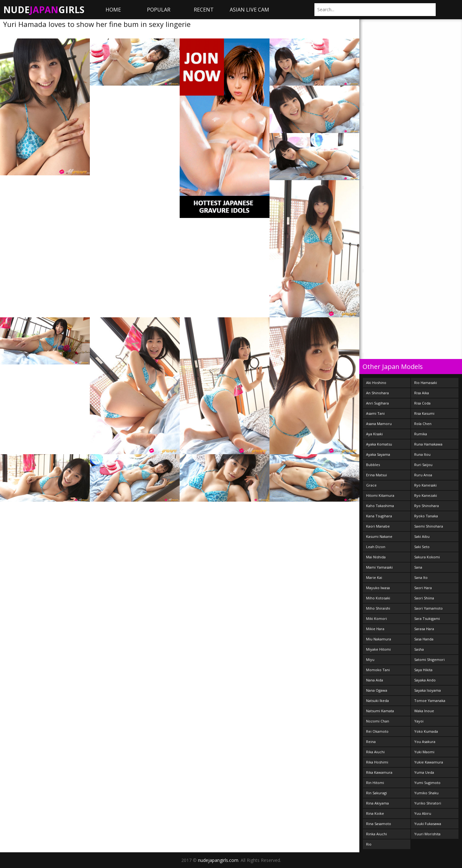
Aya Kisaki (374, 434)
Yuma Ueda (424, 772)
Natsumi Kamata (380, 711)
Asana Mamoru (379, 424)
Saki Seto (422, 547)
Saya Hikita (423, 670)
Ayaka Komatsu (379, 444)
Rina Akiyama (377, 803)
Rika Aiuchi (375, 752)
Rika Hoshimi (377, 762)
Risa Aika (422, 393)
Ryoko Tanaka (426, 516)
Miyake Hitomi (378, 649)
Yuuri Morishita (427, 834)
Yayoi (419, 721)
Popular (159, 10)
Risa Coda (422, 403)
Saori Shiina (424, 598)
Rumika (421, 434)
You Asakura (425, 742)
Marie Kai (374, 577)
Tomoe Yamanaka (430, 701)
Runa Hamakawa (428, 444)
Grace (371, 485)
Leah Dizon (376, 547)
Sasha (419, 649)
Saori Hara (423, 588)
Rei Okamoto (377, 731)
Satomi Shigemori (429, 659)
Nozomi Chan (378, 721)
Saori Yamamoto (428, 608)
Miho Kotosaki (378, 598)
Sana (418, 567)
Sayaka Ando (425, 680)
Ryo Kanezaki (426, 495)
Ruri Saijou (423, 465)
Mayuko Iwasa (378, 588)
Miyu (370, 659)
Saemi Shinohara (429, 526)
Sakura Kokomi (427, 557)
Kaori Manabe (378, 526)
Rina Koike (375, 813)
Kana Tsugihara (379, 516)
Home (113, 10)
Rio (369, 844)
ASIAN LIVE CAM (249, 10)
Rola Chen (423, 424)
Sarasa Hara (424, 629)
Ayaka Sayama (378, 454)
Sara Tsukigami (427, 618)
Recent (204, 10)
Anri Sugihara (377, 403)
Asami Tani (375, 413)
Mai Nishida (376, 557)
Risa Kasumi (424, 413)
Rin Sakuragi (376, 793)
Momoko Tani (378, 670)
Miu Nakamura (379, 639)
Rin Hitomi (375, 783)
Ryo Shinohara (427, 506)
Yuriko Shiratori (428, 803)
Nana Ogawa (377, 690)
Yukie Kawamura (429, 762)
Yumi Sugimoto (427, 783)
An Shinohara (377, 393)
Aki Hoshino (376, 383)
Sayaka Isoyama (428, 690)
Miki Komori (376, 618)
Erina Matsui (376, 475)
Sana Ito (421, 577)
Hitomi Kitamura (380, 495)
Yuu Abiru (423, 813)
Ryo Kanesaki (425, 485)
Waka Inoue (424, 711)
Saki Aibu (422, 536)
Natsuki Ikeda (377, 701)
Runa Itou (422, 454)
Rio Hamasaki (426, 383)
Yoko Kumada (426, 731)
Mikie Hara (375, 629)
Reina (371, 742)
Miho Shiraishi (378, 608)
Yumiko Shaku (426, 793)
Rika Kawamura (379, 772)
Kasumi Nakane (379, 536)
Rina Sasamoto (379, 824)
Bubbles (373, 465)
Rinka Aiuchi (376, 834)
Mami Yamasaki (379, 567)
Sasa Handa (424, 639)
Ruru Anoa (423, 475)
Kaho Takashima (380, 506)
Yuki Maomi (424, 752)
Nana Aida (375, 680)
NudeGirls (44, 10)
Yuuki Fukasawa (428, 824)
